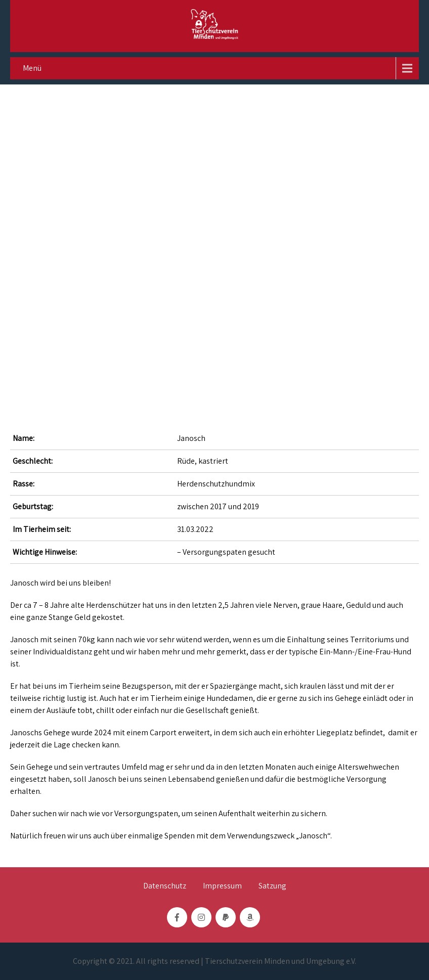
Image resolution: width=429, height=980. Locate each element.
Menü (32, 68)
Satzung (272, 886)
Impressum (222, 886)
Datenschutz (165, 886)
